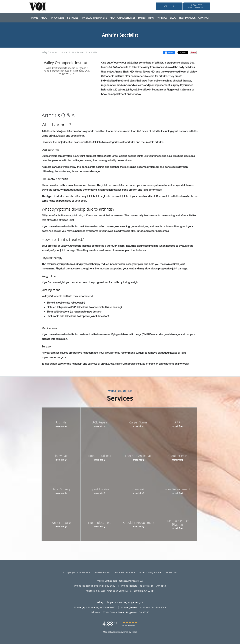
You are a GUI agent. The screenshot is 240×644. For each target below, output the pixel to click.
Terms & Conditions (124, 572)
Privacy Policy (102, 572)
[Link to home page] (33, 6)
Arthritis (93, 52)
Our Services (78, 52)
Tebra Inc (86, 572)
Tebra (134, 632)
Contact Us (171, 572)
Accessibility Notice (150, 572)
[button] (197, 6)
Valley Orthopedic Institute (54, 52)
